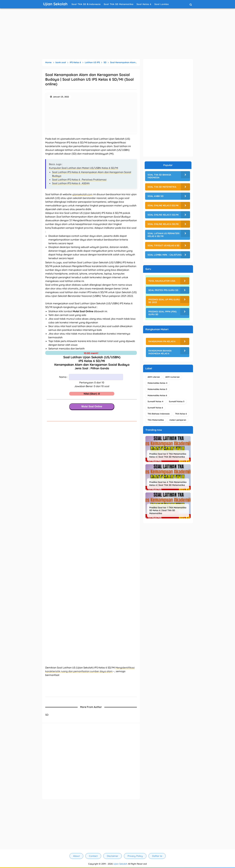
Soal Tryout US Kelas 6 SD (163, 245)
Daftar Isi (157, 856)
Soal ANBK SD (155, 196)
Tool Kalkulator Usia (162, 281)
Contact (93, 856)
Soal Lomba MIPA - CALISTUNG (165, 255)
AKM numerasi (172, 377)
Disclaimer (113, 856)
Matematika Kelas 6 (157, 395)
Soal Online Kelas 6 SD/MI (163, 224)
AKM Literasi (154, 377)
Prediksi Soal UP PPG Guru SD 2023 (164, 301)
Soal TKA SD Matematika (162, 187)
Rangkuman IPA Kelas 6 (162, 341)
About (76, 856)
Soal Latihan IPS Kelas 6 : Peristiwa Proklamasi (79, 180)
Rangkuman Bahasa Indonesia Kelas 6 (160, 352)
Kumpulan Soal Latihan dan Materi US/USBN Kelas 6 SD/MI (84, 168)
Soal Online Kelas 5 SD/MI (163, 215)
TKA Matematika (156, 420)
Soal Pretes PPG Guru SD (163, 290)
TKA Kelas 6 (181, 414)
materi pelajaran (178, 420)
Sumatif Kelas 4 (155, 401)
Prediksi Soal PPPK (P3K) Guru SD (162, 313)
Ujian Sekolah (120, 864)
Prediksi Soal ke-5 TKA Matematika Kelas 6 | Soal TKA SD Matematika (168, 455)
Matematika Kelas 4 (157, 383)
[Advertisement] (118, 34)
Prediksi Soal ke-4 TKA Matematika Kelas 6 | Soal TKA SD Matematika (168, 483)
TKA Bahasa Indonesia (159, 414)
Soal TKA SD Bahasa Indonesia (159, 176)
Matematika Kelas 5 (157, 389)
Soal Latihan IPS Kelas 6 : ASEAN (71, 183)
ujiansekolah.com (82, 194)
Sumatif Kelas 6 (155, 408)
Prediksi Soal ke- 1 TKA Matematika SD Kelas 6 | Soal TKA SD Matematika (168, 510)
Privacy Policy (135, 856)
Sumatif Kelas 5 (177, 401)
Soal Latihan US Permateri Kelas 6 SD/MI (164, 235)
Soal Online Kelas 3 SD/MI (163, 205)
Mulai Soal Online (92, 406)
